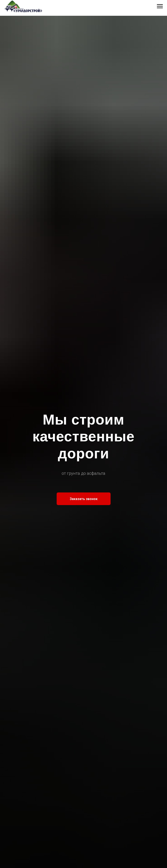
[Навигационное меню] (160, 6)
